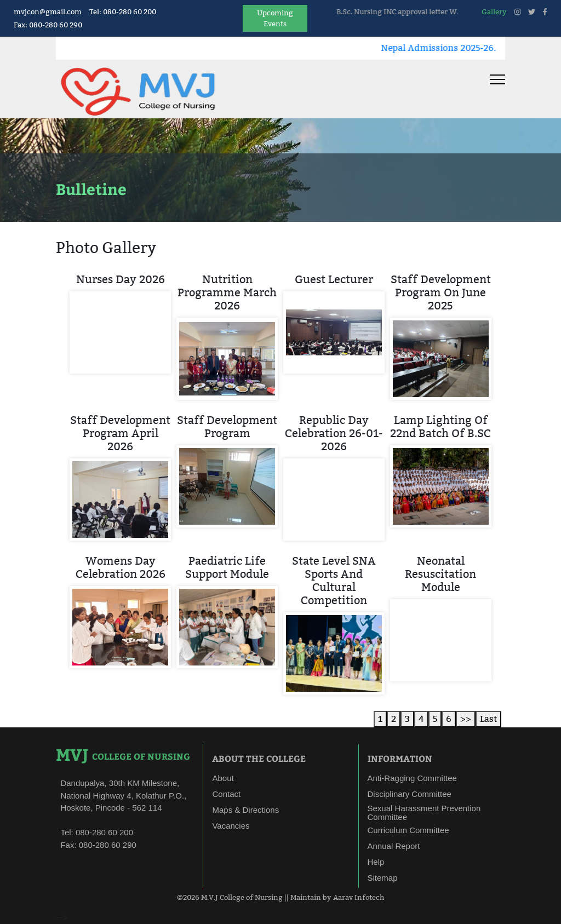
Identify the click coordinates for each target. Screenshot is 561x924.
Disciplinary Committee (410, 794)
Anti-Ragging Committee (412, 778)
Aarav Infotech (359, 897)
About (223, 778)
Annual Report (394, 846)
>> (466, 719)
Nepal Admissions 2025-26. (462, 48)
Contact (226, 794)
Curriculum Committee (408, 830)
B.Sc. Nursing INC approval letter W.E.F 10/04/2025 (447, 12)
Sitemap (383, 878)
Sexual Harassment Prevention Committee (424, 813)
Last (488, 719)
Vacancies (231, 826)
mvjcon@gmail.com (48, 12)
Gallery (494, 12)
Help (376, 862)
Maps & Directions (245, 810)
